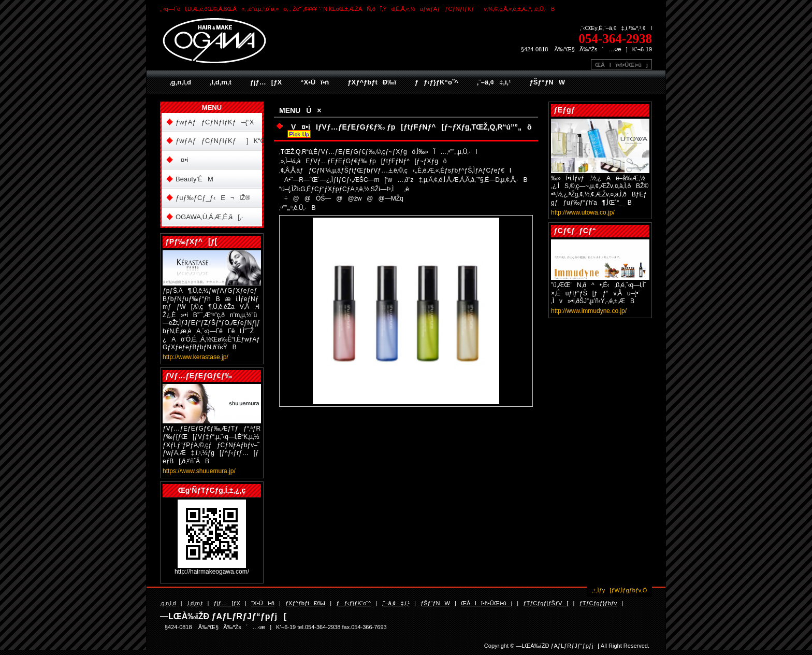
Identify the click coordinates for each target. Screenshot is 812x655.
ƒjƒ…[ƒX (266, 82)
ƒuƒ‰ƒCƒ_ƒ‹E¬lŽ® (213, 198)
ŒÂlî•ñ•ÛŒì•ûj (621, 65)
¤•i (182, 160)
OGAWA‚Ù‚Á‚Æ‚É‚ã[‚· (209, 217)
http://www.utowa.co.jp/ (583, 212)
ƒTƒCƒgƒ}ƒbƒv (598, 603)
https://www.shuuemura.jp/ (199, 471)
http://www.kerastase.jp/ (195, 357)
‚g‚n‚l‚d (180, 82)
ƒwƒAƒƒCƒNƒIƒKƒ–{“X (215, 122)
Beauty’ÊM (194, 179)
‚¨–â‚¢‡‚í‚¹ (494, 82)
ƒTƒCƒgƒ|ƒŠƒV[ (546, 603)
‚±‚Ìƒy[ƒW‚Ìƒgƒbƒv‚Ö (620, 590)
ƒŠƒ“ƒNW (547, 82)
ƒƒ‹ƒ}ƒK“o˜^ (437, 82)
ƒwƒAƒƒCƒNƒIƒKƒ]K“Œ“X (219, 141)
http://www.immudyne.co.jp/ (589, 311)
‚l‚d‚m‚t (221, 82)
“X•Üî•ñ (315, 82)
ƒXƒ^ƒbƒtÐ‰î (372, 82)
